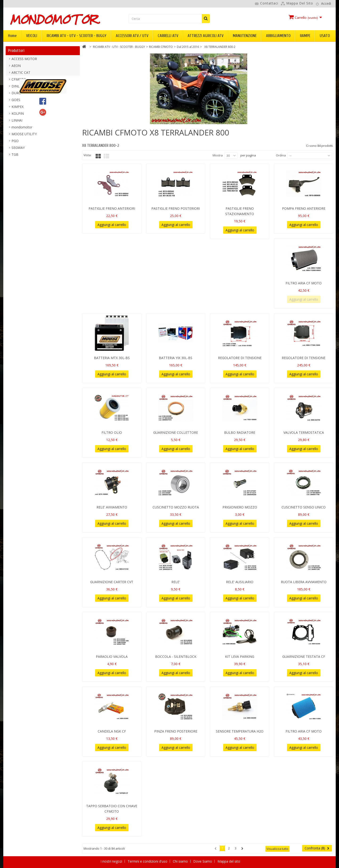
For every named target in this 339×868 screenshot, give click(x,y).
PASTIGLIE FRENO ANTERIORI (112, 208)
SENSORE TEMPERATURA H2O (240, 731)
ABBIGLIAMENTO (278, 36)
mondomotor (22, 129)
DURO (16, 95)
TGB (15, 156)
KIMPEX (18, 108)
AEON (16, 68)
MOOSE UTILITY (24, 136)
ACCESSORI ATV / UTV (132, 36)
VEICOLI (32, 36)
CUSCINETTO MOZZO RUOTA (176, 507)
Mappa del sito (300, 3)
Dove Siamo (203, 861)
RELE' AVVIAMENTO (112, 507)
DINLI (16, 88)
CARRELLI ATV (168, 36)
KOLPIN (18, 115)
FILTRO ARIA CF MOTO (304, 283)
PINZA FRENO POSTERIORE (176, 731)
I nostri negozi (112, 861)
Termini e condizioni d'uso (148, 861)
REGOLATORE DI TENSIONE (240, 358)
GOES (16, 102)
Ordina (281, 155)
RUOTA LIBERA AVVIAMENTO (304, 582)
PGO (15, 143)
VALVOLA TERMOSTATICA (304, 432)
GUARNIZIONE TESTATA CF (304, 657)
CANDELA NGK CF (112, 731)
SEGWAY (18, 149)
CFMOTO (19, 81)
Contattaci (269, 3)
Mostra (218, 155)
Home (12, 36)
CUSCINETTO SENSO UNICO (304, 507)
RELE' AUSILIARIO (240, 582)
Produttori (16, 51)
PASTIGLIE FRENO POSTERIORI (176, 208)
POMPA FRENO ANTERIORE (304, 208)
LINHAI (17, 122)
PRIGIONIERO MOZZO (240, 507)
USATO (325, 36)
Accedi (326, 3)
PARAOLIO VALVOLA (112, 657)
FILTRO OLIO (112, 432)
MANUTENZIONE (245, 36)
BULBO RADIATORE (240, 432)
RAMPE (305, 36)
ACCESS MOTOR (24, 61)
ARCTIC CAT (21, 74)
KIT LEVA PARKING (240, 657)
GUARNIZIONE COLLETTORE (176, 432)
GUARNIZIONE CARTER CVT (112, 582)
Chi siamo (181, 861)
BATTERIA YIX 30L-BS (176, 358)
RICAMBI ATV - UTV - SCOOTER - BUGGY (77, 36)
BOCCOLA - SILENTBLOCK (176, 657)
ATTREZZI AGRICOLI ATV (206, 36)
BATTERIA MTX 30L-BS (112, 358)
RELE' (176, 582)
